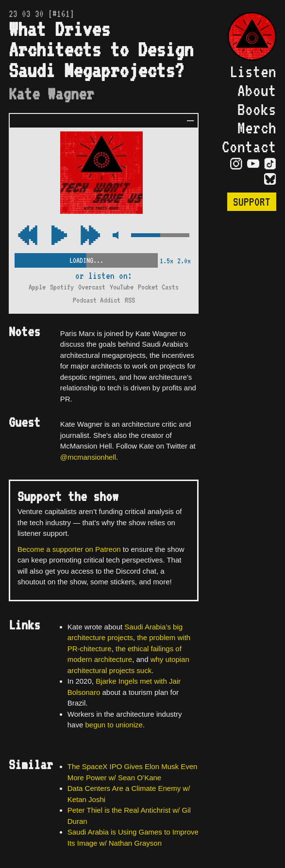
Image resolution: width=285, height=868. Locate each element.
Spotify (62, 287)
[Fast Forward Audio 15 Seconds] (28, 236)
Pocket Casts (158, 287)
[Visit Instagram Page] (236, 164)
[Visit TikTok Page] (270, 164)
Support (252, 202)
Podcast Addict (97, 300)
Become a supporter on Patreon (69, 549)
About (257, 90)
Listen (253, 72)
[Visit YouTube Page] (253, 164)
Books (257, 109)
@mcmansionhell (88, 457)
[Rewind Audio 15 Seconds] (90, 236)
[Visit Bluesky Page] (270, 180)
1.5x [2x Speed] (167, 261)
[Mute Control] (115, 236)
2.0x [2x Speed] (184, 261)
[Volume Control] (160, 236)
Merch (257, 128)
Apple (37, 287)
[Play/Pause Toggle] (59, 236)
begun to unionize (114, 725)
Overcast (92, 287)
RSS (130, 300)
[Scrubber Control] (86, 258)
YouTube (122, 287)
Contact (249, 147)
